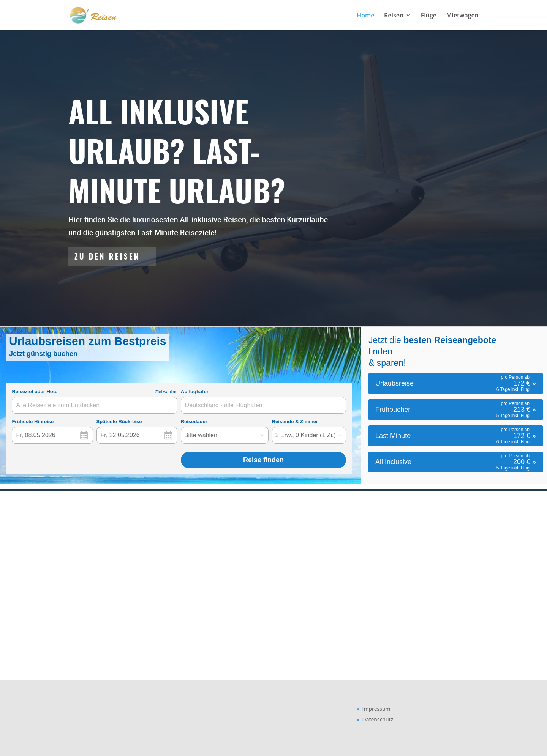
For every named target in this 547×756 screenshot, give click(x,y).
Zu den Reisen (107, 256)
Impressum (376, 709)
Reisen (394, 16)
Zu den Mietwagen (371, 566)
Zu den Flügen (166, 566)
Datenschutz (378, 719)
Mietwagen (462, 16)
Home (365, 16)
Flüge (429, 16)
